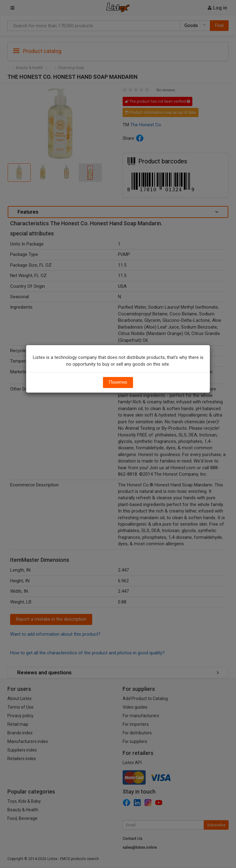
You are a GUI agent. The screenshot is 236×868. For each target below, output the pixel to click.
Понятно (118, 382)
